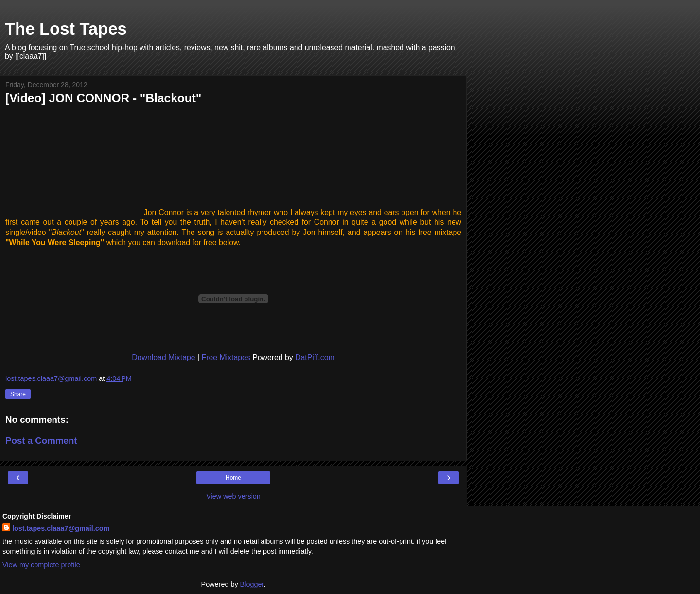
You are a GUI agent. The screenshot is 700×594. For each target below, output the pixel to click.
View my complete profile (41, 565)
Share (18, 394)
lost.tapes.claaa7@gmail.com (61, 528)
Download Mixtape (163, 357)
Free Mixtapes (226, 357)
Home (233, 478)
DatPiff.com (315, 357)
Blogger (252, 584)
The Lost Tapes (66, 29)
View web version (233, 496)
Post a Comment (41, 441)
